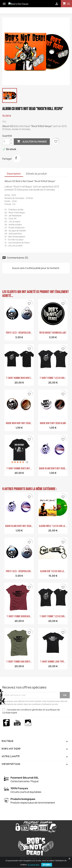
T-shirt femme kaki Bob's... (19, 662)
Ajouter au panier (32, 142)
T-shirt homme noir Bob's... (19, 378)
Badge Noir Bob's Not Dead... (19, 423)
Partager (17, 159)
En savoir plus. (34, 865)
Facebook (6, 723)
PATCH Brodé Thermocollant (53, 333)
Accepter (47, 865)
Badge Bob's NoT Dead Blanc (53, 423)
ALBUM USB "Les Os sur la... (53, 571)
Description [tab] (14, 174)
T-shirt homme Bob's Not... (19, 469)
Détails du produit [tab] (36, 174)
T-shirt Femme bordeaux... (19, 616)
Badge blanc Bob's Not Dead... (53, 469)
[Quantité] (6, 142)
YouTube (17, 723)
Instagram (28, 723)
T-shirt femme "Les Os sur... (53, 378)
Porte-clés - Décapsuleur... (19, 333)
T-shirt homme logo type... (53, 662)
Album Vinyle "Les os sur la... (53, 526)
